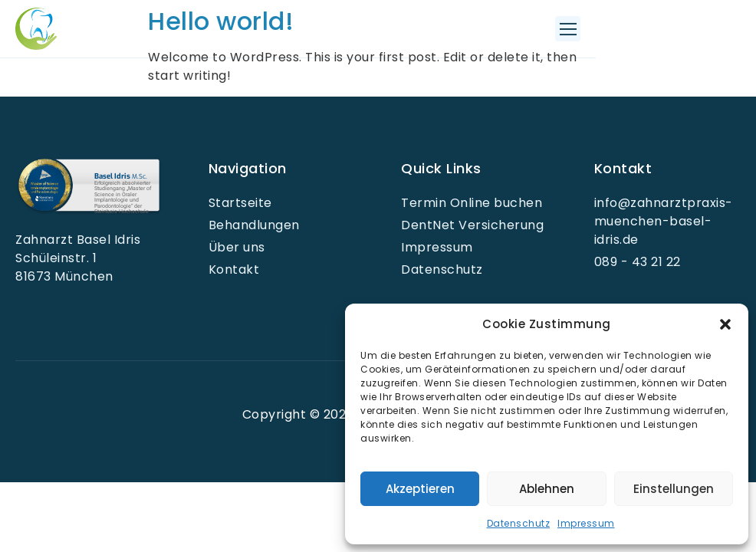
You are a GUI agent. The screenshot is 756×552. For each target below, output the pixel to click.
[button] (725, 324)
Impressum (586, 523)
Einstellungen (674, 489)
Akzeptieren (420, 489)
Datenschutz (519, 523)
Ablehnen (547, 489)
